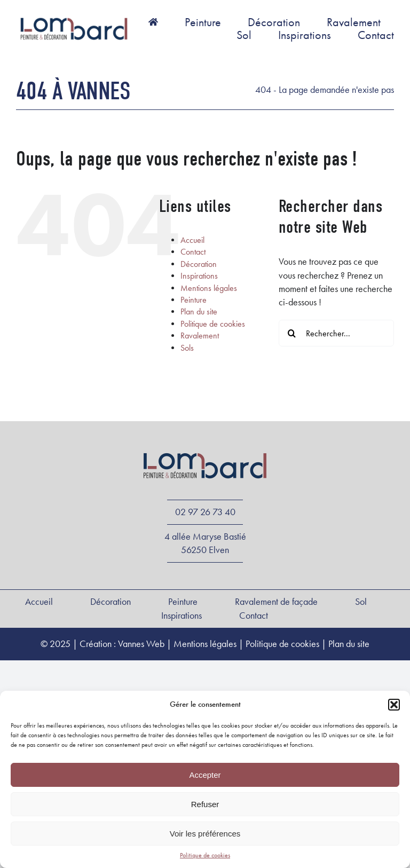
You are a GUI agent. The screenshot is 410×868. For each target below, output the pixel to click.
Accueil (192, 240)
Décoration (199, 264)
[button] (394, 705)
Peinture (194, 300)
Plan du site (199, 311)
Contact (193, 252)
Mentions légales (209, 288)
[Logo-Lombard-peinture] (74, 18)
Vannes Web (141, 644)
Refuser (205, 804)
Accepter (205, 775)
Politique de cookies (205, 855)
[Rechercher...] (336, 333)
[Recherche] (292, 333)
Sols (187, 348)
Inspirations (199, 276)
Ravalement (200, 336)
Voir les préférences (205, 834)
